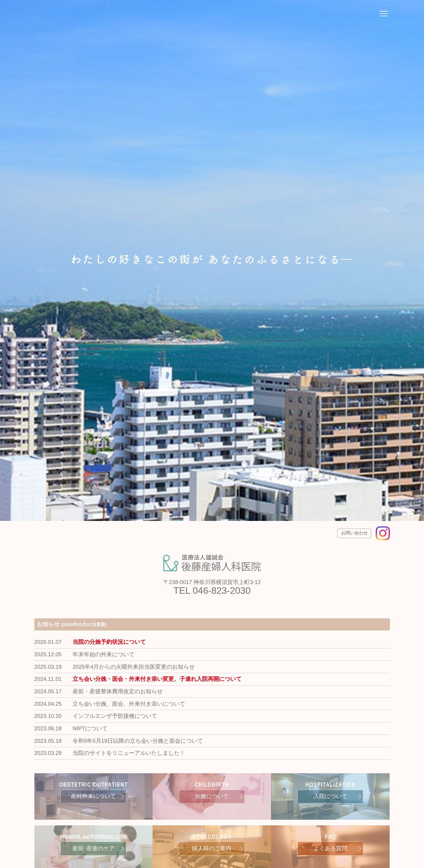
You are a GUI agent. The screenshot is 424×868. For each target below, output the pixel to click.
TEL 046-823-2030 (212, 591)
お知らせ (72, 624)
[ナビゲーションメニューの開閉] (384, 15)
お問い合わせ (354, 533)
